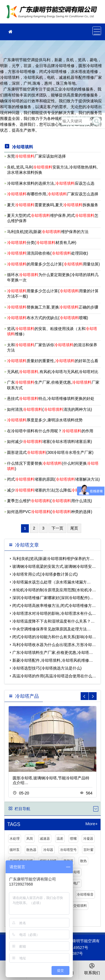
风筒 (30, 839)
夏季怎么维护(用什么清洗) (49, 501)
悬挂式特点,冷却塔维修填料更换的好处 (51, 398)
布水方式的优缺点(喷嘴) (47, 318)
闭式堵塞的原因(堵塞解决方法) (53, 479)
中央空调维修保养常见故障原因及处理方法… (52, 629)
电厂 (77, 883)
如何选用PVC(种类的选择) (50, 512)
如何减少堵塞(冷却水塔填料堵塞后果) (49, 442)
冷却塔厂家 (53, 14)
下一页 (57, 528)
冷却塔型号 (68, 850)
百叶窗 (88, 850)
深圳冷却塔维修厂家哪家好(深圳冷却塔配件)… (53, 598)
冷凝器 (88, 839)
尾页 (74, 528)
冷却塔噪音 (85, 894)
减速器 (45, 839)
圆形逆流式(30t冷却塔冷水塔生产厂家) (50, 452)
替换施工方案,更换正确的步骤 (53, 307)
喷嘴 (73, 839)
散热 (83, 861)
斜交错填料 (78, 906)
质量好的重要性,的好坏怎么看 (53, 361)
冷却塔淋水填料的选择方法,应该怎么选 (51, 183)
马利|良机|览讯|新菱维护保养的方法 (48, 232)
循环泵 (15, 850)
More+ (92, 824)
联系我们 (92, 969)
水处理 (15, 839)
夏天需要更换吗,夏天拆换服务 (53, 205)
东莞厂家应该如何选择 (36, 156)
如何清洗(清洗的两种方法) (49, 409)
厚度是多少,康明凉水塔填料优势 (45, 420)
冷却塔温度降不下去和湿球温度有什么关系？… (53, 621)
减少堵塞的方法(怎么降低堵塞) (53, 490)
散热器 (31, 850)
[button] (93, 696)
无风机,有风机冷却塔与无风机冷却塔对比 (53, 372)
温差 (60, 839)
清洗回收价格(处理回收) (47, 253)
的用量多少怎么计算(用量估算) (53, 264)
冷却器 (48, 850)
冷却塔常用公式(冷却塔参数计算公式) (45, 574)
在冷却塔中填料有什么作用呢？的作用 (50, 431)
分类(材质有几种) (42, 243)
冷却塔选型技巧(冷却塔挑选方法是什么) (47, 668)
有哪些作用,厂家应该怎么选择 (53, 194)
